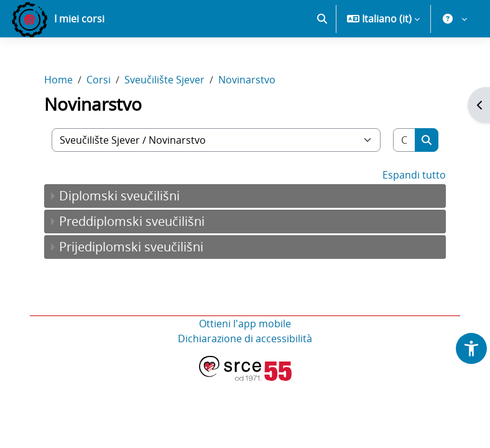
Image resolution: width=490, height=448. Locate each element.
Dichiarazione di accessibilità (245, 338)
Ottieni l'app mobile (245, 324)
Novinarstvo (247, 80)
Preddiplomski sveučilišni (132, 221)
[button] (322, 19)
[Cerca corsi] (404, 140)
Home (58, 80)
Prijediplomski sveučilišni (131, 247)
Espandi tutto (414, 175)
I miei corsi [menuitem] (79, 19)
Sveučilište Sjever (164, 80)
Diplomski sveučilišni (119, 196)
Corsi (99, 80)
